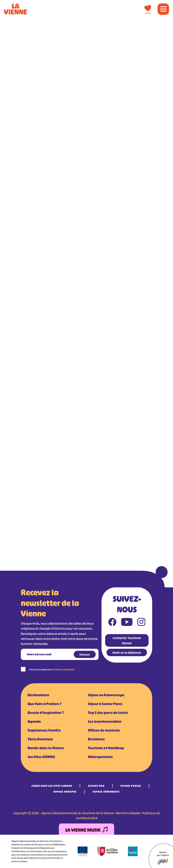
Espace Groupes (65, 792)
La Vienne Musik (86, 830)
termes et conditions (63, 670)
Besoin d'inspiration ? (46, 713)
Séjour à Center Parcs (105, 704)
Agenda (34, 722)
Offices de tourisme (104, 730)
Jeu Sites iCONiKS (41, 757)
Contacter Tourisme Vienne (127, 640)
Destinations (38, 695)
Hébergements (100, 757)
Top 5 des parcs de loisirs (108, 713)
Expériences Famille (44, 730)
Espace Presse (131, 786)
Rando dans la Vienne (46, 748)
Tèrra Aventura (40, 739)
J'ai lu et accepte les (52, 670)
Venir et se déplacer (127, 653)
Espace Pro (96, 786)
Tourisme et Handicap (106, 748)
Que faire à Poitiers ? (45, 704)
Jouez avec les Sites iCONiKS (52, 786)
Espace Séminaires (106, 792)
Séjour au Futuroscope (106, 695)
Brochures (96, 739)
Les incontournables (105, 722)
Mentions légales (128, 813)
